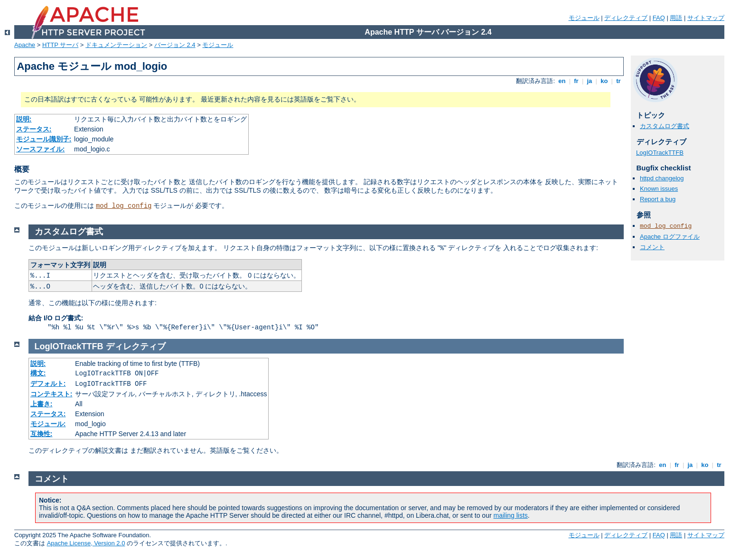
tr (619, 81)
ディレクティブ (626, 18)
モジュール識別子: (44, 139)
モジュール (584, 18)
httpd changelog (662, 178)
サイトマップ (706, 18)
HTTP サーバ (60, 45)
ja (590, 81)
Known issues (659, 189)
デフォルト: (48, 383)
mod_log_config (124, 206)
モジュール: (48, 424)
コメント (652, 247)
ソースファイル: (41, 149)
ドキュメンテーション (116, 45)
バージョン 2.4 (175, 45)
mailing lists (511, 515)
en (562, 81)
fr (576, 81)
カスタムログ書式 (665, 126)
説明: (24, 119)
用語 (676, 18)
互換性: (42, 434)
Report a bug (658, 199)
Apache (25, 45)
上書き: (42, 404)
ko (604, 81)
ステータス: (34, 129)
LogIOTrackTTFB (660, 153)
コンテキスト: (52, 394)
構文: (38, 373)
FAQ (659, 18)
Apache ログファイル (670, 237)
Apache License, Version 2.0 (86, 543)
